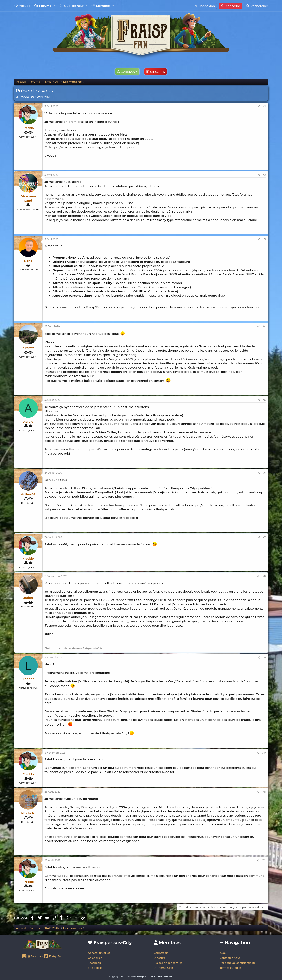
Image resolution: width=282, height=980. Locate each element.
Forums (45, 6)
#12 (264, 860)
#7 (264, 537)
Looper (28, 679)
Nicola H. (28, 813)
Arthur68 (28, 494)
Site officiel (95, 968)
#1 (265, 106)
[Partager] (259, 107)
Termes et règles (230, 968)
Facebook (94, 963)
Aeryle (28, 422)
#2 (264, 175)
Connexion (161, 953)
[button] (55, 6)
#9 (264, 657)
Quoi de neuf (74, 6)
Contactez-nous (230, 958)
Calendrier (95, 958)
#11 (264, 792)
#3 (264, 239)
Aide (223, 953)
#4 (264, 326)
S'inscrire (160, 958)
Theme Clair (163, 968)
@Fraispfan (32, 957)
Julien (28, 598)
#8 (264, 576)
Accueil (25, 6)
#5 (264, 400)
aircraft (28, 348)
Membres (103, 6)
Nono (28, 261)
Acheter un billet (99, 953)
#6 (264, 473)
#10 (264, 753)
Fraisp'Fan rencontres (168, 963)
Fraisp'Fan (53, 957)
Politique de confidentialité (238, 963)
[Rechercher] (257, 6)
